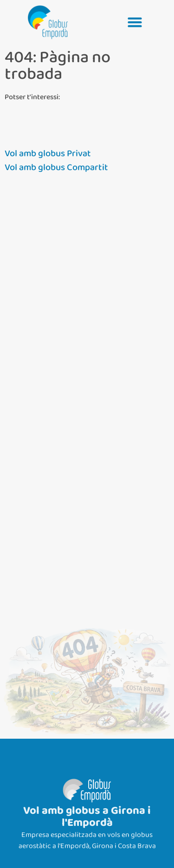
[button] (135, 22)
